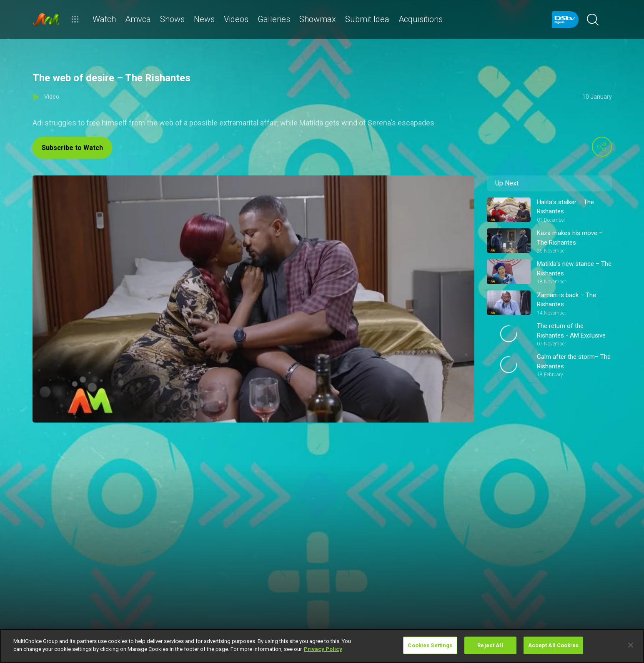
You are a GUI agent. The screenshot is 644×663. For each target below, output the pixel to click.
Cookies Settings (430, 645)
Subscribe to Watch (72, 148)
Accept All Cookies (553, 645)
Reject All (490, 645)
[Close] (631, 645)
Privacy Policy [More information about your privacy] (323, 649)
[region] (322, 646)
